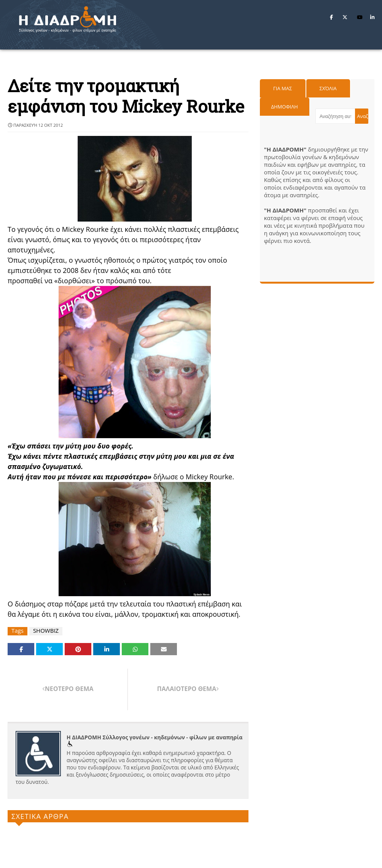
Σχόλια (328, 88)
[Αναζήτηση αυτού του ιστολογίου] (335, 116)
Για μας (283, 88)
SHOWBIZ (46, 631)
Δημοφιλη (285, 107)
